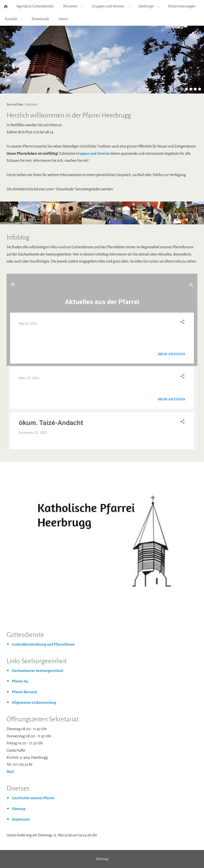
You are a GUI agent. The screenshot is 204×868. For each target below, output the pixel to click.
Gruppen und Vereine (93, 154)
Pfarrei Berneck (24, 692)
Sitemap (19, 809)
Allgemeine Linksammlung (34, 703)
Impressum (21, 819)
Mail (10, 772)
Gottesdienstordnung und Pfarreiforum (43, 645)
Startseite (31, 104)
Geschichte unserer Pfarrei (33, 798)
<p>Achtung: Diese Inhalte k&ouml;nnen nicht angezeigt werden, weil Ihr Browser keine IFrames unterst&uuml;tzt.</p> (102, 362)
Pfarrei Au (20, 681)
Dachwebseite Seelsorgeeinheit (38, 671)
